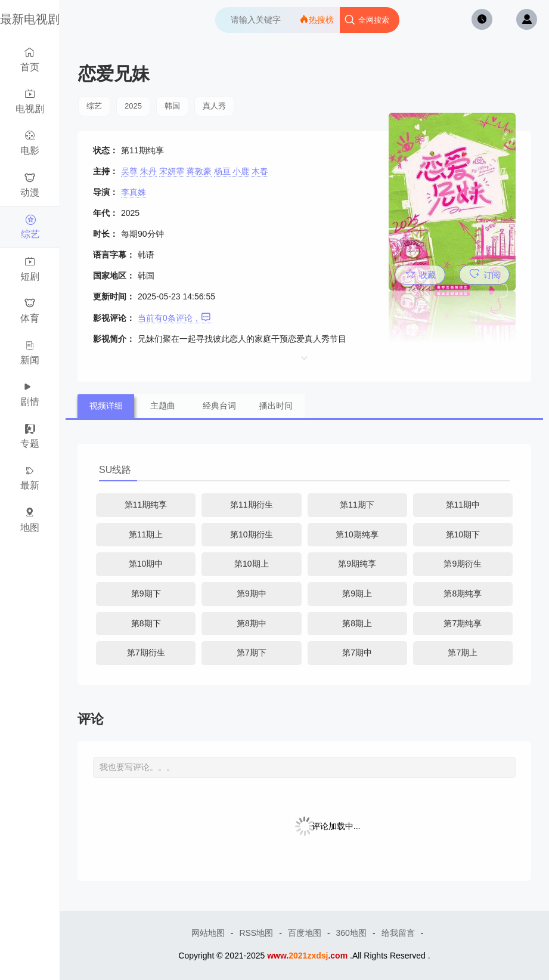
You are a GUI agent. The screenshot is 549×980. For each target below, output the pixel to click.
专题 (30, 436)
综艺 (30, 227)
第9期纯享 (357, 564)
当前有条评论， (174, 318)
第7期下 (252, 653)
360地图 (351, 933)
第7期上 (463, 653)
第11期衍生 (252, 505)
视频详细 (106, 406)
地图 (30, 520)
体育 (30, 310)
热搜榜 (317, 19)
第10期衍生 (252, 534)
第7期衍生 (146, 653)
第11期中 (463, 505)
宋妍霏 (172, 171)
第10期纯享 (357, 534)
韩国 (172, 106)
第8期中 (252, 623)
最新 (30, 478)
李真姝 (134, 192)
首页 (30, 59)
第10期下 (463, 534)
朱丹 (148, 171)
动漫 (30, 185)
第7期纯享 (463, 623)
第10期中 (146, 564)
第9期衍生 (463, 564)
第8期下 (146, 623)
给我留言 (398, 933)
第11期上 (146, 534)
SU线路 (115, 470)
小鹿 (241, 171)
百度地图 (305, 933)
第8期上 (357, 623)
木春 (260, 171)
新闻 (30, 352)
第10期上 (252, 564)
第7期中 (357, 653)
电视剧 (30, 101)
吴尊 (129, 171)
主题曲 (163, 406)
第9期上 (357, 593)
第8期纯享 (463, 593)
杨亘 (222, 171)
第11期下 (357, 505)
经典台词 (219, 406)
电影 (30, 143)
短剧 (30, 269)
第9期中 (252, 593)
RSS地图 (256, 933)
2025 (133, 106)
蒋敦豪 (199, 171)
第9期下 (146, 593)
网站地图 (208, 933)
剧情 (30, 395)
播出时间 (276, 406)
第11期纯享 (146, 505)
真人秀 (214, 106)
